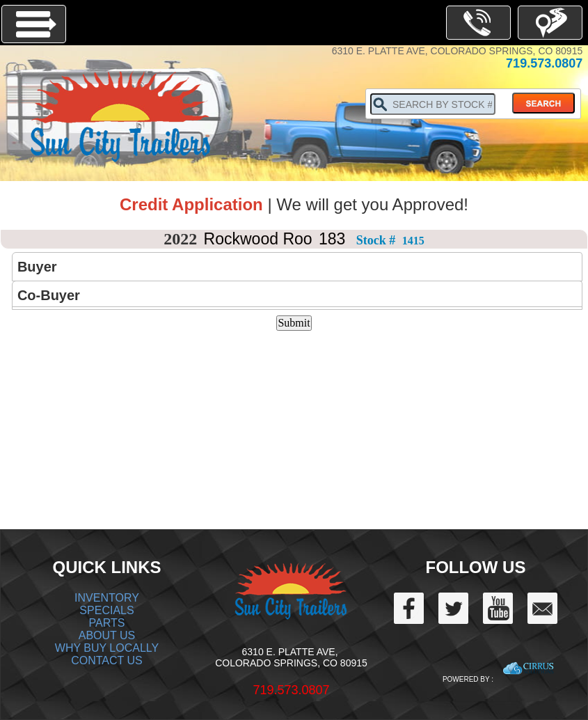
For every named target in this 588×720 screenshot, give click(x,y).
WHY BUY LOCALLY (107, 648)
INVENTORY (107, 598)
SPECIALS (106, 610)
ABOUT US (107, 635)
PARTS (107, 623)
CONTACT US (107, 660)
